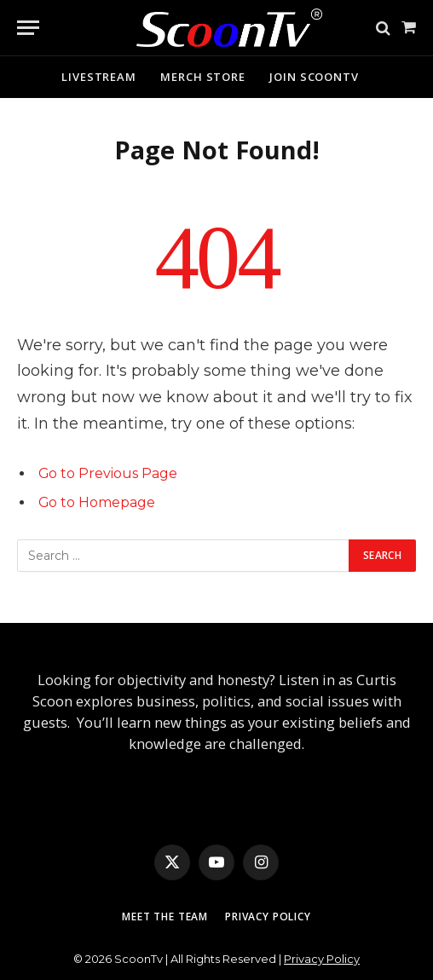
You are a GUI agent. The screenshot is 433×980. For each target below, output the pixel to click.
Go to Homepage (97, 502)
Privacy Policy (268, 917)
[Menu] (28, 28)
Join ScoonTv (314, 77)
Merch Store (203, 77)
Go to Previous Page (108, 473)
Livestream (99, 77)
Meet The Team (165, 917)
